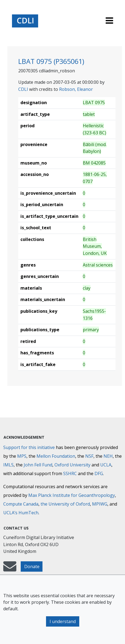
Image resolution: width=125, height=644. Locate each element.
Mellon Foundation (56, 456)
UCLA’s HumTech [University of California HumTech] (21, 513)
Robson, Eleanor (76, 89)
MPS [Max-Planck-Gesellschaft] (22, 456)
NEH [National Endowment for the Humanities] (108, 456)
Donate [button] (32, 566)
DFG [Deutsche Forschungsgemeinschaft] (99, 473)
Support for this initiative (29, 447)
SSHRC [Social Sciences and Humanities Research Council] (70, 473)
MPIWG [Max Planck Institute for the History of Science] (100, 504)
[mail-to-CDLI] (10, 569)
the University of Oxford (65, 504)
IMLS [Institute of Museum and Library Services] (8, 465)
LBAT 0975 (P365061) (51, 61)
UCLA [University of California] (106, 465)
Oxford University (72, 465)
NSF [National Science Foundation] (89, 456)
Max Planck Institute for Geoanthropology (72, 495)
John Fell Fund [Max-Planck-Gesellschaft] (38, 465)
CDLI (23, 89)
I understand (63, 621)
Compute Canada (21, 504)
